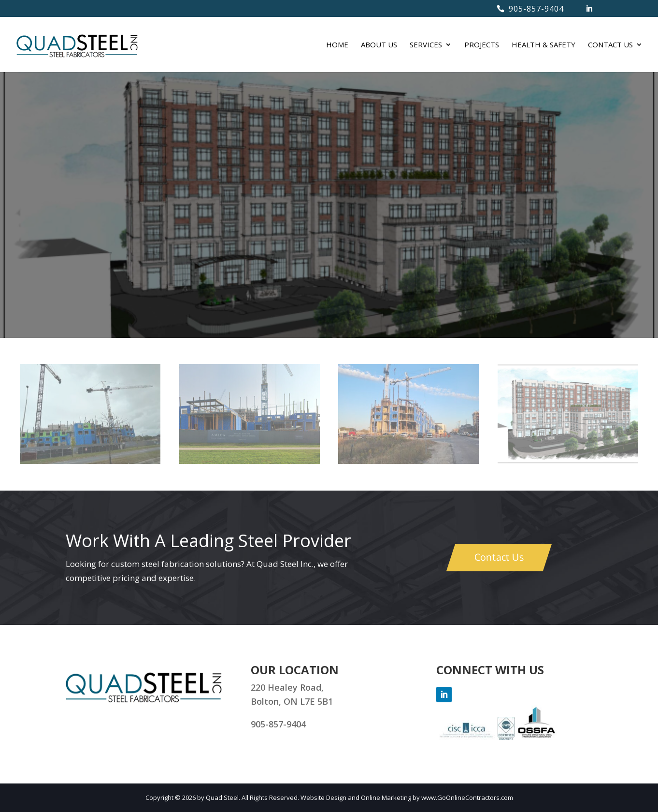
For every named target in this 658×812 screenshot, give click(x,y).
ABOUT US (379, 45)
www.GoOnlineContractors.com (467, 797)
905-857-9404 (536, 9)
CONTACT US (610, 45)
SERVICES (426, 45)
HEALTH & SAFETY (544, 45)
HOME (337, 45)
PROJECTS (482, 45)
